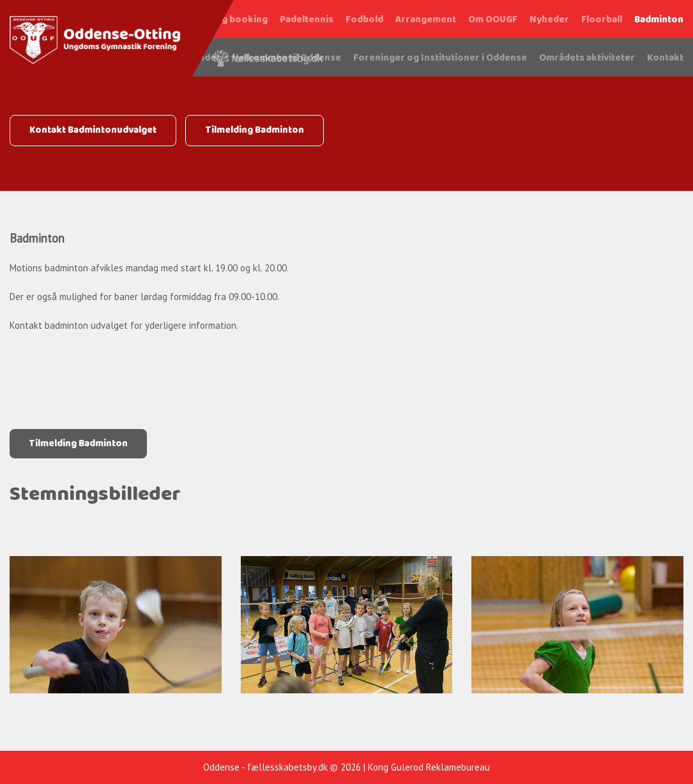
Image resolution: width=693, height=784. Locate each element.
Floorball (602, 20)
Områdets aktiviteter (587, 58)
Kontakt (665, 58)
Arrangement (426, 20)
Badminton (659, 20)
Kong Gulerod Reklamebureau (429, 767)
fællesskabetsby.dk (287, 767)
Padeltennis (307, 20)
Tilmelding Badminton (255, 130)
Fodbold (364, 20)
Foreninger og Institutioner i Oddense (440, 58)
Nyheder (549, 20)
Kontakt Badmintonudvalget (93, 130)
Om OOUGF (493, 20)
